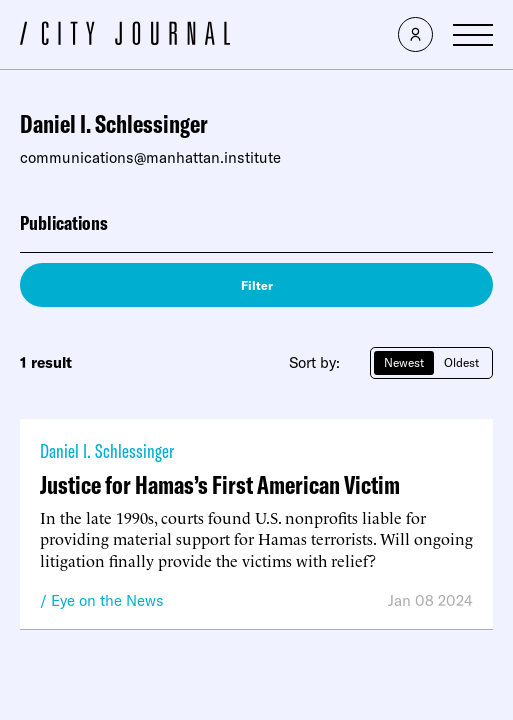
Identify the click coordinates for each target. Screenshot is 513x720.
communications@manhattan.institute (150, 157)
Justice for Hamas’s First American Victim (220, 484)
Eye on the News (107, 600)
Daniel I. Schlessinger (107, 450)
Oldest (461, 362)
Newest (404, 362)
